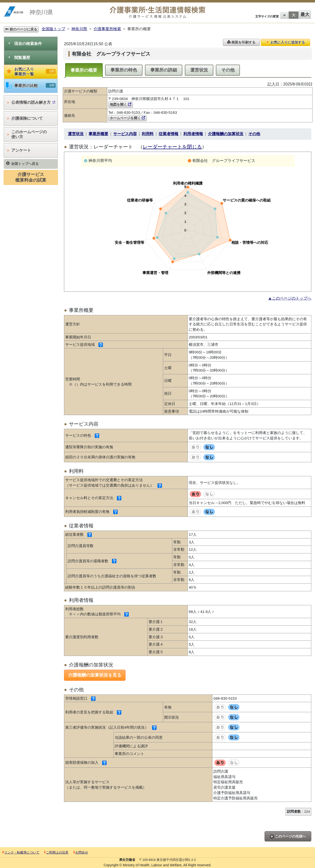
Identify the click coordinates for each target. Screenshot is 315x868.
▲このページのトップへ (290, 298)
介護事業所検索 (107, 29)
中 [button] (284, 15)
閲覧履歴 (19, 58)
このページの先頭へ (288, 836)
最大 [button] (305, 14)
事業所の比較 (31, 86)
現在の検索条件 (25, 44)
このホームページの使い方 (27, 134)
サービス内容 (125, 134)
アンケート (19, 150)
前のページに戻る (21, 29)
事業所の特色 (124, 70)
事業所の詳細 (164, 70)
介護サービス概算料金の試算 (31, 177)
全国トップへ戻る (22, 164)
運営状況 (199, 70)
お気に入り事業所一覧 (31, 72)
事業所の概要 (84, 70)
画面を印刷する (241, 42)
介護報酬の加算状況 (226, 134)
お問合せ (81, 852)
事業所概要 (98, 134)
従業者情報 (169, 134)
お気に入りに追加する (285, 42)
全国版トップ (53, 29)
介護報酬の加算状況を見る (95, 675)
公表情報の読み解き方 (31, 102)
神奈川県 (79, 29)
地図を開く (121, 104)
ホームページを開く (127, 118)
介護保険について (25, 118)
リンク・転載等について (21, 852)
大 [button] (294, 15)
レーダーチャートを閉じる (172, 147)
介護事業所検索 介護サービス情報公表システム (157, 12)
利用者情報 (193, 134)
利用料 (148, 134)
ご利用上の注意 (56, 852)
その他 (228, 70)
